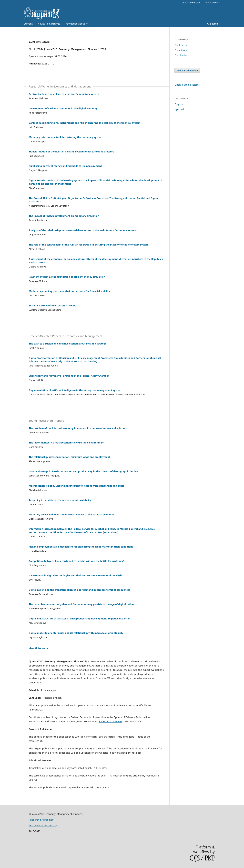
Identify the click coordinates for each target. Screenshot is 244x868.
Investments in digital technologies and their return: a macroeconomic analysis (75, 575)
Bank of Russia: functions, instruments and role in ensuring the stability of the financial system (85, 123)
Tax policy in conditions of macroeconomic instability (60, 500)
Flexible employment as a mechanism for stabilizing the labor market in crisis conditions (81, 547)
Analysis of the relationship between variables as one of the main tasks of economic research (83, 230)
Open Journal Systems (187, 85)
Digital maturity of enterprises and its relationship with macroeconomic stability (76, 633)
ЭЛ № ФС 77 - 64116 (110, 721)
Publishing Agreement (42, 820)
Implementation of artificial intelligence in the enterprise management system (75, 390)
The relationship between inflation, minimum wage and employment (69, 457)
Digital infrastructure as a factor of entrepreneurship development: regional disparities (80, 619)
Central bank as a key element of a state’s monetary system (64, 94)
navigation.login (212, 3)
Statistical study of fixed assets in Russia (53, 305)
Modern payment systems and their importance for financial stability (69, 291)
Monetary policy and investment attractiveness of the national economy (71, 514)
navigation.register (190, 3)
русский (179, 109)
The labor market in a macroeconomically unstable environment (67, 443)
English (179, 104)
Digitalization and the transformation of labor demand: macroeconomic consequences (79, 590)
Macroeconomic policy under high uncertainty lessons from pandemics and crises (77, 486)
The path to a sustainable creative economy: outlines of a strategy (68, 344)
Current (28, 24)
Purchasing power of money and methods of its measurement (65, 166)
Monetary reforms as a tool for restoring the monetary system (66, 137)
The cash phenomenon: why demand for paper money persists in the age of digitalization (81, 604)
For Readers (181, 45)
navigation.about (76, 24)
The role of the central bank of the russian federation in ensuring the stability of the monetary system (89, 245)
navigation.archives (49, 24)
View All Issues (37, 648)
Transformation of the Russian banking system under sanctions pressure (71, 152)
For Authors (181, 50)
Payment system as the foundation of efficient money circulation (67, 277)
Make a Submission (187, 70)
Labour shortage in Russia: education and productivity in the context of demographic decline (83, 471)
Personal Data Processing (43, 825)
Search (213, 24)
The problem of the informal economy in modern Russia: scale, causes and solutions (78, 428)
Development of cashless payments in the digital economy (63, 108)
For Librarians (181, 55)
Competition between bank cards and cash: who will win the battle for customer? (77, 561)
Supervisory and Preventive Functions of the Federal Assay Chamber (69, 376)
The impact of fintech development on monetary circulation (64, 216)
